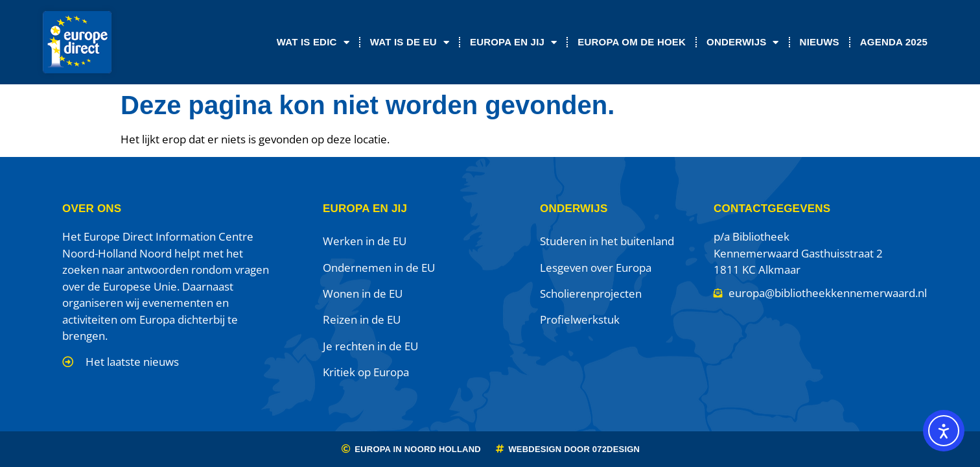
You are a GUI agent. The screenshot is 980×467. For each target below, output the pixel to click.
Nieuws (820, 42)
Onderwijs (743, 42)
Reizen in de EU (362, 319)
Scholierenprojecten (591, 293)
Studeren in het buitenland (607, 241)
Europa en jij (513, 42)
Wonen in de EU (363, 293)
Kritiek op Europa (366, 372)
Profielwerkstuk (580, 319)
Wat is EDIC (313, 42)
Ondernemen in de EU (379, 268)
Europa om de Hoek (632, 42)
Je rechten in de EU (370, 346)
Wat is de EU (410, 42)
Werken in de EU (365, 241)
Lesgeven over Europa (596, 268)
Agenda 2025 (894, 42)
